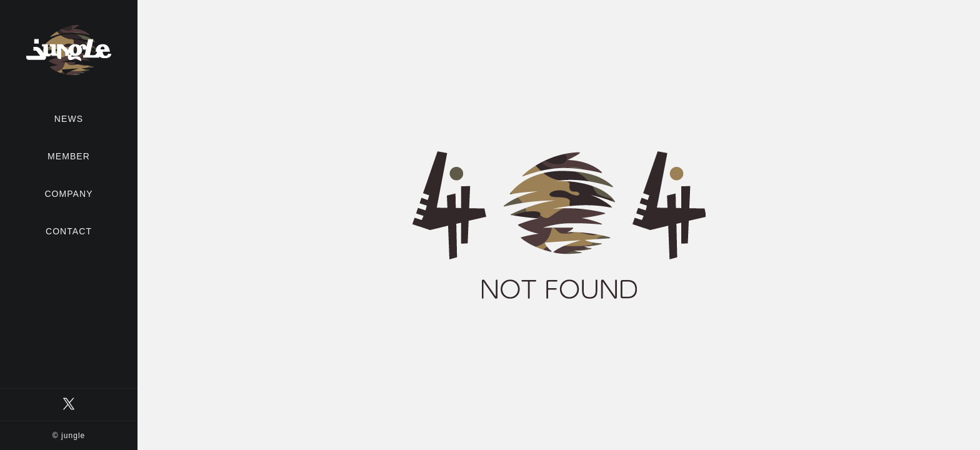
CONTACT (69, 231)
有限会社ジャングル (69, 50)
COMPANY (68, 194)
